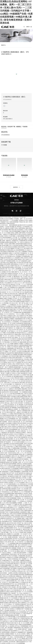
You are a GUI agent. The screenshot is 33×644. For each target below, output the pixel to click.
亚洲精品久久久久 (22, 458)
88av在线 (12, 294)
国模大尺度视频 (27, 465)
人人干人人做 (12, 291)
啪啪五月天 (9, 561)
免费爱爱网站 (16, 536)
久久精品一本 (17, 495)
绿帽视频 (14, 548)
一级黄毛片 (19, 411)
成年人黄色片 (17, 326)
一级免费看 (9, 461)
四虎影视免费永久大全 (14, 484)
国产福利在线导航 (18, 400)
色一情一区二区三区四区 (23, 305)
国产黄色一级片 (17, 545)
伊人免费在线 (6, 228)
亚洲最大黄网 (21, 629)
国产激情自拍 (16, 383)
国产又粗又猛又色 (6, 428)
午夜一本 (22, 277)
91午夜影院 (8, 440)
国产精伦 (22, 595)
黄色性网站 (7, 606)
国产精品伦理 (14, 320)
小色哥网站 (7, 610)
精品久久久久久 (8, 620)
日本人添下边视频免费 (21, 261)
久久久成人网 (13, 606)
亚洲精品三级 (25, 231)
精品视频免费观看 (26, 312)
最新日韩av (6, 429)
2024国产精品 (5, 473)
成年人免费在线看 (20, 294)
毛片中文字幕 (12, 614)
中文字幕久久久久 (19, 248)
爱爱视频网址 (17, 472)
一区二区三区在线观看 (26, 451)
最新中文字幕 (16, 317)
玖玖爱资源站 (26, 227)
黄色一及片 (16, 316)
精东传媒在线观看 (21, 553)
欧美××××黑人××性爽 (5, 559)
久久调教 (16, 447)
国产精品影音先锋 (19, 333)
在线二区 (2, 378)
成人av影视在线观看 (20, 584)
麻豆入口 (12, 497)
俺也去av (27, 242)
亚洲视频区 (20, 445)
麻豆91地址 (30, 342)
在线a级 (18, 614)
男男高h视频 (8, 286)
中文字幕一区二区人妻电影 (18, 639)
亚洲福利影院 (5, 472)
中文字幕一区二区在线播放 (19, 238)
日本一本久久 (27, 571)
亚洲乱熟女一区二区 (26, 431)
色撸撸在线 (18, 576)
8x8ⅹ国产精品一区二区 (21, 401)
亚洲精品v (4, 414)
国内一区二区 (15, 542)
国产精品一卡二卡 (4, 543)
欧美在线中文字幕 (6, 556)
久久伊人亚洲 (5, 503)
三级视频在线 (14, 241)
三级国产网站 (21, 270)
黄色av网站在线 (4, 614)
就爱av (11, 253)
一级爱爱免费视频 (4, 554)
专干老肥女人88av (11, 364)
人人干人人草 (23, 453)
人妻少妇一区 (15, 351)
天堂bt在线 (3, 400)
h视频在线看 (25, 306)
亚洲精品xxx (23, 501)
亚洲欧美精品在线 (13, 603)
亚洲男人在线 (12, 375)
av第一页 (5, 365)
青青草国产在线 (29, 236)
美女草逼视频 (28, 568)
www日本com (17, 511)
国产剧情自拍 (5, 434)
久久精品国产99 (19, 362)
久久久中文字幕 (15, 292)
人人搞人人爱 (23, 631)
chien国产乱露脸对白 (21, 540)
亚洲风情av (26, 628)
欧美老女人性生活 (13, 434)
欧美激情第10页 (9, 511)
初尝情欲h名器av (19, 475)
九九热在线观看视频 (21, 617)
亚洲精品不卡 (7, 341)
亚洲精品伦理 (23, 406)
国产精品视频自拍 (8, 409)
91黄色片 (6, 236)
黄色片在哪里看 (22, 603)
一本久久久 (18, 314)
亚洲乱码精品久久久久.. (12, 507)
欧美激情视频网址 (27, 624)
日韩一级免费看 (22, 559)
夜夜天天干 (24, 551)
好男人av (12, 621)
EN (29, 27)
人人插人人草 (6, 287)
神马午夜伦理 (12, 356)
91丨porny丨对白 (26, 481)
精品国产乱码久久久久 (18, 470)
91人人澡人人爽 (27, 425)
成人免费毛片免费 (13, 596)
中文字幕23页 (15, 347)
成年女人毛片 (11, 362)
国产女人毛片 (7, 425)
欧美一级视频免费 (28, 632)
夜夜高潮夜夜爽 (13, 225)
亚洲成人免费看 (14, 233)
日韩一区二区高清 (22, 311)
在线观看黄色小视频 (25, 512)
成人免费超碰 (5, 319)
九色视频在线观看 (8, 528)
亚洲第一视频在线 (6, 241)
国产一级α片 (5, 367)
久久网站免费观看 (20, 526)
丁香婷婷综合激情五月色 (18, 522)
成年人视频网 (7, 534)
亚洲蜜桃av (21, 434)
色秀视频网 (25, 419)
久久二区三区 (19, 479)
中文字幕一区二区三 (17, 298)
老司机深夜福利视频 (26, 326)
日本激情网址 (16, 322)
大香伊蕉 (16, 398)
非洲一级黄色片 (18, 415)
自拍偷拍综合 (21, 568)
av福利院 (20, 596)
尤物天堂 (4, 624)
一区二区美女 (11, 336)
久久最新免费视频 (20, 236)
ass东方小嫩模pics (22, 395)
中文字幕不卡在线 (25, 570)
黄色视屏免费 (27, 531)
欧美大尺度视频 (6, 300)
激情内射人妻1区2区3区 (8, 523)
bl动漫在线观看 (22, 447)
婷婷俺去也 (28, 403)
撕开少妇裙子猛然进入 (17, 259)
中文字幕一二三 (20, 284)
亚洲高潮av (21, 507)
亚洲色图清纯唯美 (9, 406)
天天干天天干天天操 (11, 445)
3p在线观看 (9, 500)
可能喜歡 (25, 127)
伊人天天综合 (3, 481)
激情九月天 (14, 456)
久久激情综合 (9, 316)
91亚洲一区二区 (6, 436)
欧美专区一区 (22, 542)
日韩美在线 (8, 420)
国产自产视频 (8, 601)
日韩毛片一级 (21, 461)
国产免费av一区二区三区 (8, 551)
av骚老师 (8, 557)
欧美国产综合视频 (11, 509)
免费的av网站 (18, 334)
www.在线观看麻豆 (6, 456)
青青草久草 (7, 589)
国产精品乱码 (11, 433)
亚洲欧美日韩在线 (24, 468)
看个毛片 (17, 406)
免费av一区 (8, 351)
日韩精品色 (18, 433)
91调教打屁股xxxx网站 (19, 308)
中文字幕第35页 (11, 624)
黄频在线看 (10, 250)
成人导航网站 (21, 456)
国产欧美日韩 (21, 635)
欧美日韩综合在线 (9, 640)
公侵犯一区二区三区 (23, 462)
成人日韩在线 (9, 437)
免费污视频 (24, 239)
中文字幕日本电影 (8, 412)
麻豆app (7, 403)
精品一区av (17, 581)
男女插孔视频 (5, 245)
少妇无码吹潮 (12, 642)
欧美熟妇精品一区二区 (14, 451)
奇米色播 (17, 515)
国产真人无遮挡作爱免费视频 (11, 454)
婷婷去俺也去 (17, 278)
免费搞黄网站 (11, 348)
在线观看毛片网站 (19, 258)
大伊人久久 (6, 389)
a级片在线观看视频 (5, 568)
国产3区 (7, 609)
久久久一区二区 (16, 381)
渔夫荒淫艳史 (8, 517)
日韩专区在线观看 (14, 392)
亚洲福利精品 (22, 557)
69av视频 (12, 227)
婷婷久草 (11, 459)
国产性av (27, 456)
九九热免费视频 (15, 468)
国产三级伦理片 (27, 280)
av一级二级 (3, 322)
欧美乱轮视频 (11, 585)
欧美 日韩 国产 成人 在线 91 (21, 523)
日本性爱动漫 (16, 500)
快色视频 (7, 458)
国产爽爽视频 (13, 408)
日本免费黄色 (11, 481)
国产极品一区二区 (12, 531)
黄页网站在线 (12, 576)
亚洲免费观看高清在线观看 (19, 520)
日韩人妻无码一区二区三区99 (23, 330)
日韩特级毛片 (18, 481)
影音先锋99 (17, 567)
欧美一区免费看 (15, 600)
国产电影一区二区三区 (20, 585)
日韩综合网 (24, 545)
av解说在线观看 (10, 581)
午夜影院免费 (25, 472)
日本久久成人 (18, 252)
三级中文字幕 (17, 437)
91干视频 (20, 598)
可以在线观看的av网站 (25, 322)
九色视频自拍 (12, 411)
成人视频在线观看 (22, 342)
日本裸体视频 (27, 492)
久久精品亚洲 (27, 378)
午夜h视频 (13, 397)
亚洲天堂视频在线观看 (13, 579)
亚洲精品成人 (13, 305)
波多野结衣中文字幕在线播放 (19, 286)
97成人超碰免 (9, 263)
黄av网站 (21, 245)
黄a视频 (14, 350)
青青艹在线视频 (25, 609)
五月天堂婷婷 (25, 269)
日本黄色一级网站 (26, 634)
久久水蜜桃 (10, 414)
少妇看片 (12, 515)
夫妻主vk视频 (3, 526)
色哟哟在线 (7, 497)
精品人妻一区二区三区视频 (7, 344)
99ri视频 (29, 546)
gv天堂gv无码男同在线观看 (17, 444)
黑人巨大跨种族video (13, 365)
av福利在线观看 (4, 607)
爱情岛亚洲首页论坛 (9, 334)
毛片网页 (28, 319)
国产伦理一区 (13, 473)
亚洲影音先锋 (19, 364)
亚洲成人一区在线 (4, 227)
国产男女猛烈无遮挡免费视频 (9, 464)
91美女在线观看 (17, 514)
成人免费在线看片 (21, 287)
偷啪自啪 (11, 450)
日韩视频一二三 (26, 587)
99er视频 (9, 350)
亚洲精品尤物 (20, 339)
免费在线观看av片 (19, 493)
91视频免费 (14, 440)
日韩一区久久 (8, 269)
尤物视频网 (20, 632)
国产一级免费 (28, 629)
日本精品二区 (9, 487)
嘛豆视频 (7, 372)
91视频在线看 (5, 309)
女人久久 (10, 297)
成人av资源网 (15, 557)
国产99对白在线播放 (16, 306)
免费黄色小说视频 (18, 344)
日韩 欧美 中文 (16, 539)
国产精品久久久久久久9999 (25, 320)
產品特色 (4, 127)
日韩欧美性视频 (11, 617)
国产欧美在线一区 (28, 525)
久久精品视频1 (6, 444)
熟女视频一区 (11, 384)
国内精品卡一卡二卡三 (16, 610)
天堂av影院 (20, 486)
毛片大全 (22, 292)
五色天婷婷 (25, 309)
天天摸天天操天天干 (10, 401)
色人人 (26, 333)
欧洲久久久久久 (11, 643)
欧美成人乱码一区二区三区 (7, 359)
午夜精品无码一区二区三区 (21, 384)
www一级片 (18, 419)
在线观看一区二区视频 (19, 409)
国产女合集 (29, 612)
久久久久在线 (6, 370)
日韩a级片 (14, 587)
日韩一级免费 (8, 537)
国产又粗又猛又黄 (27, 283)
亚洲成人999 (25, 440)
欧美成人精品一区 (4, 339)
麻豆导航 (19, 587)
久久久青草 (23, 614)
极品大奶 (29, 540)
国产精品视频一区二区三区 (13, 439)
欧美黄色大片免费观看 (15, 609)
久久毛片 (23, 336)
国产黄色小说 (21, 504)
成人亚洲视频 (14, 355)
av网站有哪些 (12, 244)
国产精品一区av (14, 436)
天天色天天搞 (7, 259)
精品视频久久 (27, 486)
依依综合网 (7, 325)
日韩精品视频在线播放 (22, 408)
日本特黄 (24, 478)
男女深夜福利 (25, 621)
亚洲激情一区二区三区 (15, 634)
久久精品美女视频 (28, 376)
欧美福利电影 (12, 467)
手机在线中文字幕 (4, 498)
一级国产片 (23, 387)
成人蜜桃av (17, 551)
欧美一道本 (26, 537)
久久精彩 (6, 490)
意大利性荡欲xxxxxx (10, 256)
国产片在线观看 (4, 642)
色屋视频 (18, 390)
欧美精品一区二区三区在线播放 (17, 483)
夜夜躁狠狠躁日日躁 (20, 319)
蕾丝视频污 (11, 628)
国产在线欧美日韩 (8, 529)
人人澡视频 (29, 553)
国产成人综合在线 (25, 495)
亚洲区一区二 (3, 506)
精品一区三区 (23, 536)
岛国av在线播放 (18, 640)
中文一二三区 (29, 584)
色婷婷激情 (11, 567)
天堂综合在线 (29, 414)
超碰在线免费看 (8, 317)
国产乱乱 (17, 626)
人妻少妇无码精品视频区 (15, 231)
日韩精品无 (10, 273)
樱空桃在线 (17, 277)
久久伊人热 (7, 266)
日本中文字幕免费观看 (9, 419)
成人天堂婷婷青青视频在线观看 (16, 607)
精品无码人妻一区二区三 (19, 422)
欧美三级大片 (7, 590)
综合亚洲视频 (19, 509)
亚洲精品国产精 (11, 526)
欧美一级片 (4, 628)
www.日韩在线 (7, 295)
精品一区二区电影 (25, 348)
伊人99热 (30, 506)
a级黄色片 (11, 389)
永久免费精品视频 (10, 431)
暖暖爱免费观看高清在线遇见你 (22, 353)
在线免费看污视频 (14, 372)
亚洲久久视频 (16, 601)
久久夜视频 (3, 272)
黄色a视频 (20, 355)
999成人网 (22, 454)
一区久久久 (22, 565)
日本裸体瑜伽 (15, 559)
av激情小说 (21, 436)
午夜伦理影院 (3, 252)
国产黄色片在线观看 (16, 420)
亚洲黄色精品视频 (6, 489)
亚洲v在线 (27, 380)
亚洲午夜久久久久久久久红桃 (21, 487)
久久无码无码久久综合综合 (16, 571)
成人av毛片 (24, 367)
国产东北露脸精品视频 (7, 615)
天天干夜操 (19, 309)
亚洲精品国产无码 (24, 604)
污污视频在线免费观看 (14, 512)
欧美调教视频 (13, 498)
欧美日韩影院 (23, 423)
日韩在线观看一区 (24, 448)
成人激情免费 (17, 529)
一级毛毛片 (10, 422)
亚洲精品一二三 (6, 305)
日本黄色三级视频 (4, 634)
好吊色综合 (24, 234)
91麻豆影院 (3, 507)
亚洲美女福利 (23, 317)
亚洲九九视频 (25, 390)
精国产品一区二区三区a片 (21, 272)
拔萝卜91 (16, 263)
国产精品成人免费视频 (16, 300)
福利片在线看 (5, 375)
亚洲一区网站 (19, 624)
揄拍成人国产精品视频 (12, 462)
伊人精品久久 (28, 250)
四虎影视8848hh (8, 525)
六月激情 (11, 472)
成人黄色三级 (29, 336)
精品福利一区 (22, 404)
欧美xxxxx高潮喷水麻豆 (24, 351)
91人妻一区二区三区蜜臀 (23, 623)
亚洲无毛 (26, 258)
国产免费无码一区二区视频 (13, 328)
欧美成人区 (8, 478)
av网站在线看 (7, 280)
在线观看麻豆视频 (14, 543)
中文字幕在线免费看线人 (6, 238)
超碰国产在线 (22, 347)
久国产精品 (3, 263)
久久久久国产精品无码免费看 (13, 394)
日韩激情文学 (13, 632)
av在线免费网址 (6, 515)
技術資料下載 (11, 127)
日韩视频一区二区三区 (22, 548)
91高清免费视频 (26, 300)
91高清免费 (29, 233)
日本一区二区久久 (14, 532)
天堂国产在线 (13, 266)
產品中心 (4, 45)
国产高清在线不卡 (22, 546)
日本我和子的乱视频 (24, 370)
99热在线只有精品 (19, 378)
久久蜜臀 (29, 478)
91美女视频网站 (13, 503)
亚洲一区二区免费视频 (17, 280)
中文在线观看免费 (16, 295)
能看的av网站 (28, 504)
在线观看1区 (15, 620)
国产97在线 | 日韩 (20, 291)
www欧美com (10, 369)
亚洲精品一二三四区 (11, 553)
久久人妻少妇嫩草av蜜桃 (12, 582)
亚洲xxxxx (5, 576)
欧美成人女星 (16, 453)
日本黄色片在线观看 (12, 275)
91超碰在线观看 (8, 539)
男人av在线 (4, 247)
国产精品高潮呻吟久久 (14, 631)
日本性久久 (14, 373)
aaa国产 (29, 261)
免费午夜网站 (22, 233)
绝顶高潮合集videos (14, 612)
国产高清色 (9, 520)
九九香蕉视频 (5, 303)
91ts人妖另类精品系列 (5, 548)
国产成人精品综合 (11, 284)
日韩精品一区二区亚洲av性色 (24, 498)
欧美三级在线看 (22, 373)
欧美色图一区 (22, 403)
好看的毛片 (16, 345)
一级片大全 (4, 297)
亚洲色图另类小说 (25, 437)
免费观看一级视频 (8, 495)
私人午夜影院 (21, 618)
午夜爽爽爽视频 (24, 626)
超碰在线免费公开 (18, 465)
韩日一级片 (18, 303)
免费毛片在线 (26, 415)
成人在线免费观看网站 (19, 250)
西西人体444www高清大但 (16, 281)
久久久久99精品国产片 (25, 601)
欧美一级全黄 (7, 395)
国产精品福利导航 (9, 353)
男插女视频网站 (4, 593)
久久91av (28, 247)
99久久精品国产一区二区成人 (16, 593)
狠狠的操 (2, 401)
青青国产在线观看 (7, 536)
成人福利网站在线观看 (26, 567)
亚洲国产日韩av (14, 228)
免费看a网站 (28, 565)
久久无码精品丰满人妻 (24, 582)
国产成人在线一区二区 (7, 386)
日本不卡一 (4, 486)
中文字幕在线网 (6, 342)
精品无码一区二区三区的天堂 (21, 386)
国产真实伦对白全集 (8, 326)
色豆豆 (15, 528)
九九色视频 (8, 306)
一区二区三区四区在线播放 (18, 442)
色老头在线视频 (14, 575)
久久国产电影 (24, 369)
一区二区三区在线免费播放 (24, 528)
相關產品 (19, 127)
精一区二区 (3, 394)
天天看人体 (10, 465)
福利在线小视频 (11, 570)
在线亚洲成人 (11, 475)
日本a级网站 (7, 320)
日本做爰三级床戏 (20, 467)
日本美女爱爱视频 (15, 387)
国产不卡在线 (29, 557)
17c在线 (6, 231)
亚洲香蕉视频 (9, 400)
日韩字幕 (4, 514)
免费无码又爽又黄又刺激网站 (21, 459)
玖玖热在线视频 (10, 333)
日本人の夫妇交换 (13, 245)
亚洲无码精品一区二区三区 (21, 267)
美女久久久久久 (18, 283)
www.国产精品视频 (24, 620)
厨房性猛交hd (23, 484)
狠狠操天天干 (11, 283)
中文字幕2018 (13, 339)
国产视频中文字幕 (14, 370)
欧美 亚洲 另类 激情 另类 (25, 263)
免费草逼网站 (22, 228)
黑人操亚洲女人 (19, 227)
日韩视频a (18, 256)
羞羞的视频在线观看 (28, 400)
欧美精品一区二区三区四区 (9, 323)
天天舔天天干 (13, 458)
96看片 (19, 440)
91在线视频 (14, 556)
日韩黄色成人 (3, 348)
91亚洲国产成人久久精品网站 (7, 626)
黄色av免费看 (21, 361)
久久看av (26, 230)
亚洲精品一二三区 (13, 629)
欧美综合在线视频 (12, 247)
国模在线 (7, 408)
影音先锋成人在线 (8, 398)
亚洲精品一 (24, 433)
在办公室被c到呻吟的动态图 (7, 415)
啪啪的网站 (25, 389)
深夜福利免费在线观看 (21, 244)
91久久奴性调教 (15, 534)
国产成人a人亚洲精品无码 (19, 578)
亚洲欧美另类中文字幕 (15, 234)
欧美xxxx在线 (8, 578)
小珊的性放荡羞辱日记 (21, 642)
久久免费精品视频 (15, 448)
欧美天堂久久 (6, 621)
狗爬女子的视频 (8, 298)
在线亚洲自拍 (28, 607)
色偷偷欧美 (13, 287)
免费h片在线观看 (7, 639)
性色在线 (13, 562)
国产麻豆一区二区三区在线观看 (25, 592)
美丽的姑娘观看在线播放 (8, 267)
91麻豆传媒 (3, 479)
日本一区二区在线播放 (23, 266)
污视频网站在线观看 (24, 561)
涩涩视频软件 (5, 356)
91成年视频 (12, 236)
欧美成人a (4, 643)
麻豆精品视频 (27, 281)
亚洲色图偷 (8, 635)
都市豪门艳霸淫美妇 (16, 478)
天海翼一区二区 (25, 581)
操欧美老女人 (17, 564)
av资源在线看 (9, 564)
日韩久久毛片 (3, 465)
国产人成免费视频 (17, 269)
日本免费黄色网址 (26, 256)
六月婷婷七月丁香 (13, 255)
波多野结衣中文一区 (11, 518)
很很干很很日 (27, 350)
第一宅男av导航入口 (7, 383)
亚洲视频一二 (21, 503)
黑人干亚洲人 (26, 364)
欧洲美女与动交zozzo (15, 325)
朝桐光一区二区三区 (20, 337)
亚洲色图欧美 (5, 253)
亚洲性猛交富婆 (22, 573)
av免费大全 (24, 420)
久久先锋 (18, 570)
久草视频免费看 (21, 556)
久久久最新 (3, 509)
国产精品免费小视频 (15, 239)
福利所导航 (22, 600)
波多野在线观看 (6, 632)
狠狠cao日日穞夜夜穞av (27, 517)
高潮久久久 (19, 375)
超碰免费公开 (14, 489)
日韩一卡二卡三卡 (13, 270)
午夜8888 (7, 355)
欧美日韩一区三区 (18, 273)
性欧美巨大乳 (28, 507)
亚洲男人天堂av (24, 439)
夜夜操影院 (28, 467)
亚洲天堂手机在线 (27, 640)
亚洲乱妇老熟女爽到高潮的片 (16, 358)
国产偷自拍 (17, 348)
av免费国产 (12, 319)
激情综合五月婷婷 (14, 476)
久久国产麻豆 (16, 253)
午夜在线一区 (5, 459)
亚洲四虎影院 (17, 369)
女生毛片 (26, 362)
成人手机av (3, 284)
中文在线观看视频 (20, 643)
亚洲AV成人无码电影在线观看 (24, 464)
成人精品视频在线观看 (17, 376)
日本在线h (26, 359)
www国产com (22, 365)
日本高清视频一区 (25, 515)
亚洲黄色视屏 (11, 252)
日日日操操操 (28, 337)
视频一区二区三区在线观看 (19, 297)
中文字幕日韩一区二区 (13, 404)
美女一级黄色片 (17, 412)
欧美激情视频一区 (22, 255)
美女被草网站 (21, 606)
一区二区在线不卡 (24, 534)
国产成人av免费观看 (18, 525)
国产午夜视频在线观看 (9, 261)
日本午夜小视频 (10, 272)
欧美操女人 (9, 322)
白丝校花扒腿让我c (19, 359)
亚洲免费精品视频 (9, 493)
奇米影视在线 (20, 323)
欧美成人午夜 (29, 398)
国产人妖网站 (22, 398)
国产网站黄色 (5, 390)
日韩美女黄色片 (13, 554)
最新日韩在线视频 (12, 486)
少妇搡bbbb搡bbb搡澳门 (6, 565)
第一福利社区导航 (25, 529)
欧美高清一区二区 (6, 292)
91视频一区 (29, 347)
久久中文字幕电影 (19, 380)
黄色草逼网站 (18, 389)
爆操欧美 (17, 497)
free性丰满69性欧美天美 (26, 497)
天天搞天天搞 (12, 302)
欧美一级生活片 (25, 394)
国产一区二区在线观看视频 (12, 550)
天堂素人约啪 (5, 411)
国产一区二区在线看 (23, 489)
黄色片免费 (18, 621)
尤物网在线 (3, 518)
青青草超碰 (21, 575)
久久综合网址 (20, 531)
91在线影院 (8, 417)
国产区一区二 (9, 312)
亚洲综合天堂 (3, 585)
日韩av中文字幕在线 (16, 417)
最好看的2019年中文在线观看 (25, 225)
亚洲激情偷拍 (12, 390)
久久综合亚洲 (20, 350)
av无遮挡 (15, 461)
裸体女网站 (22, 383)
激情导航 (27, 618)
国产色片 (12, 584)
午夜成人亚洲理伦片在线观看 (15, 426)
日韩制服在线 (19, 490)
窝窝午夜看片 (29, 600)
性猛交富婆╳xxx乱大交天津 (9, 330)
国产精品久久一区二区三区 (16, 331)
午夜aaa (4, 553)
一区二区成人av (21, 242)
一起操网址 (10, 573)
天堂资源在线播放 (19, 637)
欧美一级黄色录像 (8, 345)
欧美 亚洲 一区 (23, 550)
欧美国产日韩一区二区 (17, 425)
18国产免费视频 (7, 501)
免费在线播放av (14, 264)
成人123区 (17, 431)
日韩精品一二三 (15, 501)
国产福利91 (27, 248)
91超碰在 (26, 490)
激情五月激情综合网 (11, 592)
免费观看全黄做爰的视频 (15, 367)
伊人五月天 (14, 395)
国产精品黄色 (7, 442)
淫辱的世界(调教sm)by (19, 414)
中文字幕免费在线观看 (12, 361)
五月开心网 (14, 635)
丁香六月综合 (7, 600)
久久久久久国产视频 (23, 275)
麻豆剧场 (28, 556)
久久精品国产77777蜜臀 (11, 504)
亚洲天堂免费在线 (26, 334)
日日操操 (9, 470)
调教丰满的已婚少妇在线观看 (15, 230)
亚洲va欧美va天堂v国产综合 (7, 337)
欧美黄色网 (15, 537)
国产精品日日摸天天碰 (11, 623)
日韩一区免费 (22, 476)
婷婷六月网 (13, 589)
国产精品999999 (23, 506)
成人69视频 (28, 436)
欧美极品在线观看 (20, 302)
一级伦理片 (25, 576)
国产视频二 (7, 532)
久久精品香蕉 (16, 595)
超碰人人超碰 (25, 518)
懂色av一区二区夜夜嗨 (14, 604)
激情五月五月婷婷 (18, 450)
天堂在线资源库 (16, 517)
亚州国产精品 (9, 447)
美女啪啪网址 (25, 417)
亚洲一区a (20, 429)
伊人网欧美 (15, 565)
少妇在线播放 (8, 423)
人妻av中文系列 (14, 403)
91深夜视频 (26, 450)
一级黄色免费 (16, 561)
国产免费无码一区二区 (17, 492)
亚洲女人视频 (19, 562)
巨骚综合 (2, 420)
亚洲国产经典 (26, 375)
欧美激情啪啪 (23, 612)
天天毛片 (9, 381)
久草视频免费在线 (23, 241)
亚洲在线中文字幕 (6, 587)
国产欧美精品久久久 (9, 258)
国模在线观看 (12, 490)
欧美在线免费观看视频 (24, 543)
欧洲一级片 (28, 277)
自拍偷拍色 (27, 635)
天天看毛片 (15, 506)
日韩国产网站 (12, 309)
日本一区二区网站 (6, 347)
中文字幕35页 (13, 342)
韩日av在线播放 (4, 631)
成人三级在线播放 (27, 479)
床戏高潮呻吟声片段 (7, 522)
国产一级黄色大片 (4, 234)
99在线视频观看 (13, 429)
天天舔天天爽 (14, 428)
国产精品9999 (20, 473)
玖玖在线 (2, 601)
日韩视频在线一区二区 (26, 253)
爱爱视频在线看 (26, 411)
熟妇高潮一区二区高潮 (26, 564)
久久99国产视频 (28, 358)
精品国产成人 (28, 270)
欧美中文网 (3, 540)
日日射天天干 (22, 264)
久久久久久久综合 (9, 378)
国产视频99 (11, 248)
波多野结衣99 (5, 392)
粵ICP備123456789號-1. (19, 215)
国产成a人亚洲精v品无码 (26, 539)
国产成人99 (21, 554)
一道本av (9, 506)
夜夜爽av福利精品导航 (11, 242)
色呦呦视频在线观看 (24, 372)
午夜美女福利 (22, 428)
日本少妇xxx (12, 303)
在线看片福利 (23, 532)
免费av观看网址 (8, 595)
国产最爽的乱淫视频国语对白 (10, 311)
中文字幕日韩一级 (4, 476)
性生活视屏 (24, 412)
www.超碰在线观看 (21, 589)
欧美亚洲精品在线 (11, 479)
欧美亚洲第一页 (17, 615)
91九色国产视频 (27, 475)
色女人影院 (10, 514)
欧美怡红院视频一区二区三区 (10, 289)
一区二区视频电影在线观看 (25, 392)
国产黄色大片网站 (11, 540)
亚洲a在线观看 (21, 247)
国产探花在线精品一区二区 (18, 341)
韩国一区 (11, 277)
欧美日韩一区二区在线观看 (11, 598)
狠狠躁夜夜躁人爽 (18, 628)
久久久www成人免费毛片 (11, 618)
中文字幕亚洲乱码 (16, 590)
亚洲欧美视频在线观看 (22, 397)
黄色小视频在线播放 (26, 511)
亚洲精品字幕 (16, 423)
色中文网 (30, 419)
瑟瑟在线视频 (24, 278)
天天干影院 (17, 336)
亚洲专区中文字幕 (24, 316)
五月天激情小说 (6, 294)
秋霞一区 (6, 331)
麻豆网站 (16, 573)
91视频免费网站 (4, 567)
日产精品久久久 (28, 606)
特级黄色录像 (27, 323)
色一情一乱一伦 (24, 590)
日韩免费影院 (5, 612)
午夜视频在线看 (17, 312)
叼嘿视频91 (25, 252)
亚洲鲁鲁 (19, 518)
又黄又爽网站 (13, 568)
